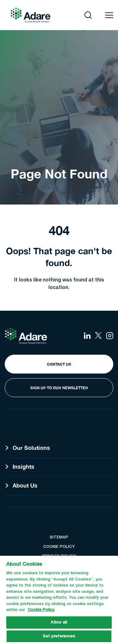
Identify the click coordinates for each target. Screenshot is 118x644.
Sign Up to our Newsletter (59, 388)
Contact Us (59, 364)
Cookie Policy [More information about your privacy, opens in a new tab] (41, 610)
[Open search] (88, 15)
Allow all (59, 622)
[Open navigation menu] (109, 15)
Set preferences (59, 636)
